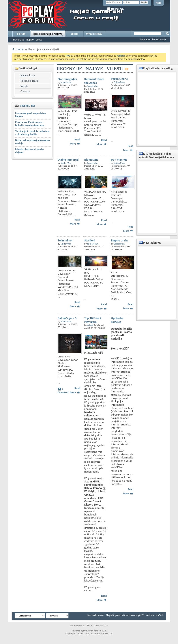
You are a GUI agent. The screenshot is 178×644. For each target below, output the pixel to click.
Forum (21, 34)
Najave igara (28, 75)
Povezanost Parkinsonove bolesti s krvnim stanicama (30, 124)
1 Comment (63, 391)
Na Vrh (159, 615)
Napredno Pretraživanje (153, 39)
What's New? (94, 34)
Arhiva (150, 615)
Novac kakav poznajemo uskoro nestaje (32, 142)
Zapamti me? (116, 9)
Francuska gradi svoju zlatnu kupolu (31, 115)
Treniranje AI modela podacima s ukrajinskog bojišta (32, 133)
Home (20, 49)
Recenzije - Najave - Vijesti (28, 40)
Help (159, 3)
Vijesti (24, 86)
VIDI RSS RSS (27, 106)
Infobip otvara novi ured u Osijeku (29, 151)
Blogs (75, 34)
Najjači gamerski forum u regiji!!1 (125, 615)
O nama (25, 91)
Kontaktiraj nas (96, 615)
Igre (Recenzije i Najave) (48, 34)
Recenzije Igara (29, 81)
